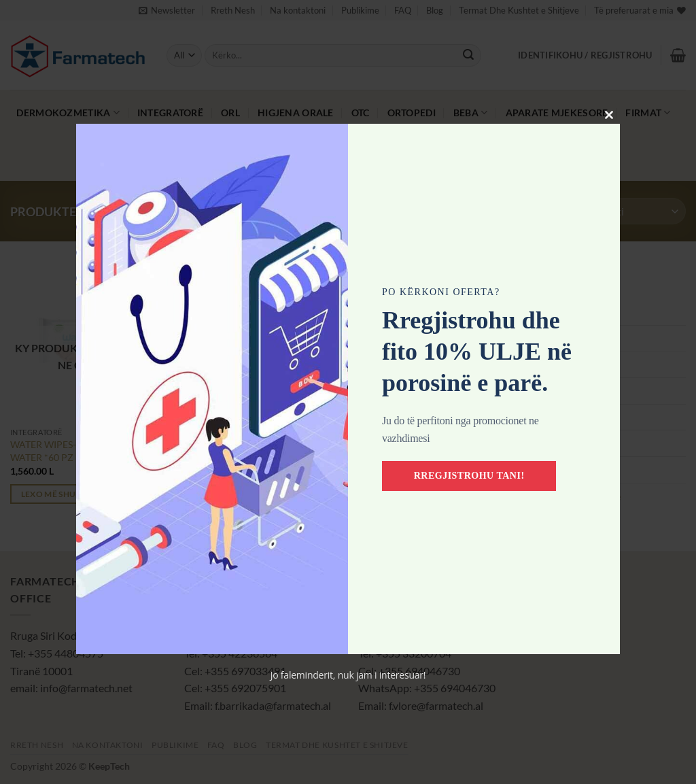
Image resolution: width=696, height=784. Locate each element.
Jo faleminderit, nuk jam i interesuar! (348, 675)
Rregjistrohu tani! (469, 476)
